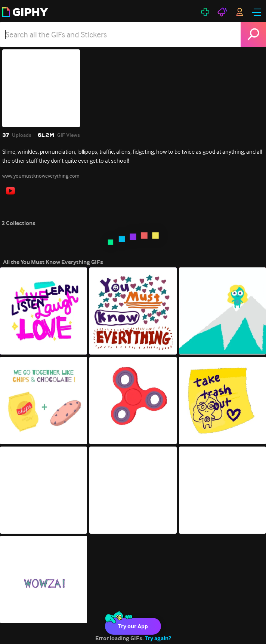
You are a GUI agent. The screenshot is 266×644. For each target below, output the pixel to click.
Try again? (158, 638)
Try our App (133, 626)
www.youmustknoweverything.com (41, 176)
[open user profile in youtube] (10, 191)
